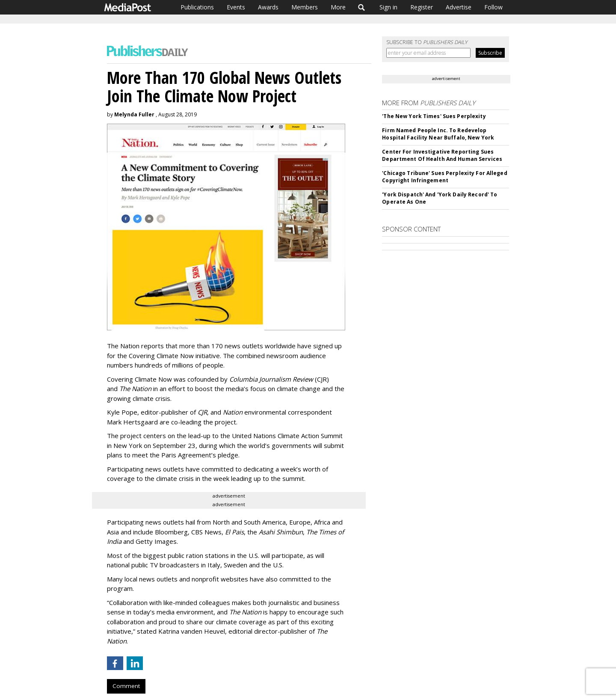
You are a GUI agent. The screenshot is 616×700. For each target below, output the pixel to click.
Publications (197, 7)
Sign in (388, 7)
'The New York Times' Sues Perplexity (434, 116)
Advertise (459, 7)
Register (422, 7)
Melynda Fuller (134, 114)
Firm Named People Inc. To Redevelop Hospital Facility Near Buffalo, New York (438, 134)
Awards (268, 7)
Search (362, 7)
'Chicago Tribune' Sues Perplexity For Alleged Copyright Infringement (444, 177)
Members (305, 7)
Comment (126, 686)
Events (236, 7)
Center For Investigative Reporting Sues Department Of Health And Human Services (442, 155)
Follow (493, 7)
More (338, 7)
